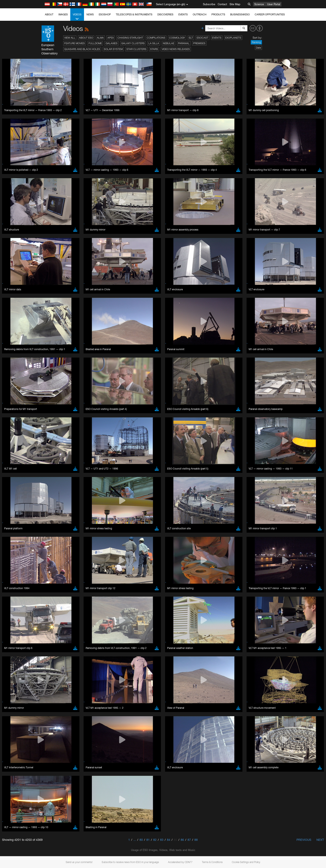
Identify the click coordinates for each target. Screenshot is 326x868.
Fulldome (95, 43)
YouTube (42, 454)
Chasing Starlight (130, 38)
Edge (48, 534)
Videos (77, 17)
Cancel (66, 603)
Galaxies (112, 43)
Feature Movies (75, 43)
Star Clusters (136, 49)
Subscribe (209, 4)
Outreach (200, 14)
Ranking (256, 42)
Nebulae (169, 43)
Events (183, 14)
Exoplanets (233, 38)
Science (259, 4)
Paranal (184, 43)
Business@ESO (240, 14)
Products (218, 14)
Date (258, 48)
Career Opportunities (270, 14)
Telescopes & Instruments (134, 14)
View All (70, 38)
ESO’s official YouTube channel (130, 454)
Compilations (156, 38)
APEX (111, 38)
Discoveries (165, 14)
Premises (199, 43)
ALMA (100, 38)
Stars (154, 49)
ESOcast (203, 38)
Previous (304, 840)
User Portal (274, 4)
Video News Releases (176, 49)
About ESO (86, 38)
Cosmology (177, 38)
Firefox (49, 538)
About (49, 14)
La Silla (154, 43)
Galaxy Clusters (133, 43)
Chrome (50, 530)
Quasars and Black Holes (82, 49)
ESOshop (105, 14)
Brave (49, 526)
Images (63, 14)
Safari (48, 542)
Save (46, 603)
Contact (222, 4)
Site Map (235, 4)
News (90, 14)
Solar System (113, 49)
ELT (191, 38)
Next (320, 840)
